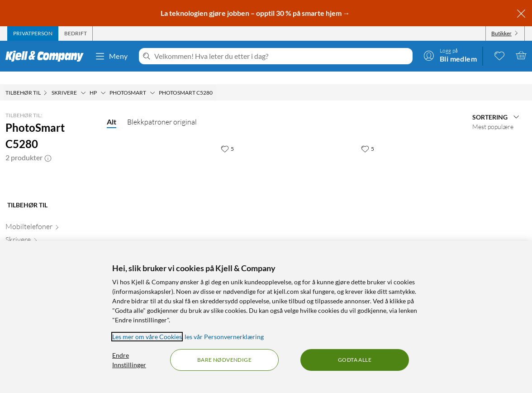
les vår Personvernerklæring (224, 337)
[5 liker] (227, 136)
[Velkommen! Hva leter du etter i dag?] (282, 56)
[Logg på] (450, 55)
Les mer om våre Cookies (147, 337)
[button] (48, 145)
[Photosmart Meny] (152, 80)
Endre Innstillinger (129, 360)
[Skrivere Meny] (83, 80)
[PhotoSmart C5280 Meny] (215, 80)
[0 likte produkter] (499, 55)
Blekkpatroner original (162, 109)
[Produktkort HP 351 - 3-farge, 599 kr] (177, 189)
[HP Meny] (103, 80)
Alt (112, 109)
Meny (111, 56)
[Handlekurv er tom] (521, 55)
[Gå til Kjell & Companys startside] (47, 56)
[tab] (33, 34)
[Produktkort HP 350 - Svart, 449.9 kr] (316, 189)
